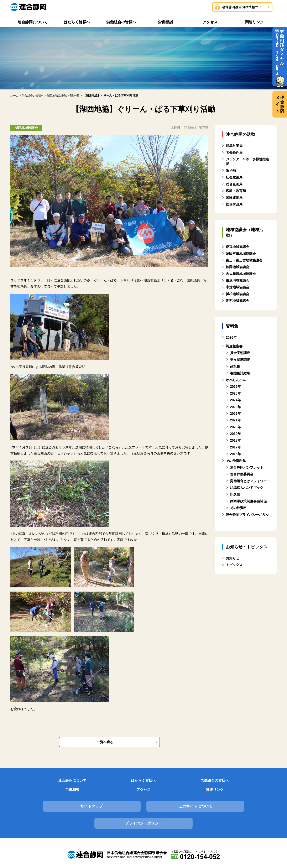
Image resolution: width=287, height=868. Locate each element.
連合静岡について (30, 782)
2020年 (235, 427)
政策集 (235, 366)
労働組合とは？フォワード (250, 481)
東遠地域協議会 (238, 280)
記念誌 (235, 494)
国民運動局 (234, 197)
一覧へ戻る (105, 742)
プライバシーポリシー (234, 800)
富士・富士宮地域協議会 (244, 260)
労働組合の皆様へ (121, 782)
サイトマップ (53, 800)
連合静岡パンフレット (247, 467)
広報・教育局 (236, 191)
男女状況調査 (240, 360)
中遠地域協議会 (238, 287)
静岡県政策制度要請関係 (248, 501)
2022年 (235, 414)
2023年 (235, 407)
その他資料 (238, 508)
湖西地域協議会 (238, 301)
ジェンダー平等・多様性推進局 (247, 162)
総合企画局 (234, 184)
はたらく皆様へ (75, 782)
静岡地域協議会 (238, 267)
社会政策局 (234, 177)
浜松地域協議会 (238, 294)
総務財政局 (234, 204)
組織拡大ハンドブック (247, 488)
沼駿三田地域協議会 (241, 253)
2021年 (235, 420)
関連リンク (257, 782)
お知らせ (233, 558)
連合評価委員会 (242, 474)
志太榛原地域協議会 (241, 274)
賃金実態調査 (240, 353)
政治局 (231, 171)
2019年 (235, 434)
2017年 (235, 447)
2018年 (235, 440)
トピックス (234, 565)
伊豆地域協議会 (238, 247)
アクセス (212, 782)
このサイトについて (143, 800)
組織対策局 (234, 146)
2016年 (235, 454)
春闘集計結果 (240, 373)
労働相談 (166, 782)
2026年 (235, 387)
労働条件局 (234, 152)
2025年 (235, 393)
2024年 (235, 400)
